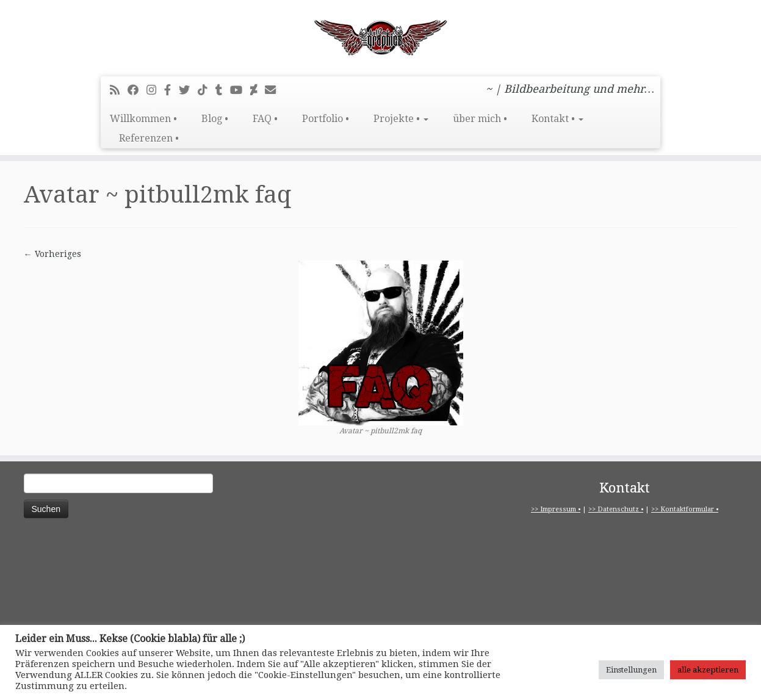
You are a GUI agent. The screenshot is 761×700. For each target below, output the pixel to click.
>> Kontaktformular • (685, 509)
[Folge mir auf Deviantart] (258, 90)
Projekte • (401, 119)
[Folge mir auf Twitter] (188, 90)
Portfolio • (326, 119)
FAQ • (265, 119)
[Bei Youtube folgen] (240, 90)
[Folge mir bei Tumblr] (223, 90)
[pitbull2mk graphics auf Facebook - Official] (171, 90)
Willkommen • (143, 119)
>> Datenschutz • (616, 509)
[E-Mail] (274, 90)
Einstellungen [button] (631, 670)
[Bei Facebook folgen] (137, 90)
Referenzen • (149, 138)
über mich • (480, 119)
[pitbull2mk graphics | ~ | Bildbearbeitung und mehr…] (380, 37)
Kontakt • (557, 119)
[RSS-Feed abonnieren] (119, 90)
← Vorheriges (52, 254)
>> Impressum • (556, 509)
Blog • (215, 119)
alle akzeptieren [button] (708, 670)
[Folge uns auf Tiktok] (207, 90)
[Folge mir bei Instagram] (155, 90)
